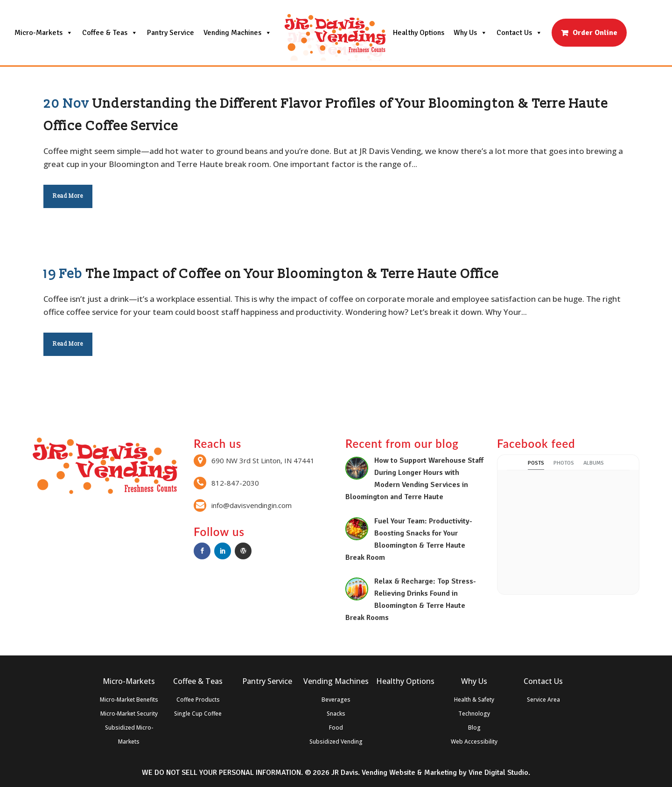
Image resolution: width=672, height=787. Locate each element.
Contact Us (519, 33)
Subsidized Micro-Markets (129, 735)
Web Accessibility (474, 742)
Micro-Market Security (129, 714)
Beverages (336, 700)
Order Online (595, 33)
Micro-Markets (44, 33)
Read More (68, 196)
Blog (474, 728)
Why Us (470, 33)
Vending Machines (238, 33)
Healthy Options (419, 33)
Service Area (543, 700)
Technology (474, 714)
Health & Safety (474, 700)
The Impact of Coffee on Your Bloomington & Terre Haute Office (292, 274)
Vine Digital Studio (498, 773)
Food (336, 728)
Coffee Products (198, 700)
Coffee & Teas (110, 33)
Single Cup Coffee (198, 714)
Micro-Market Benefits (129, 700)
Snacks (336, 714)
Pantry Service (171, 33)
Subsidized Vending (336, 742)
